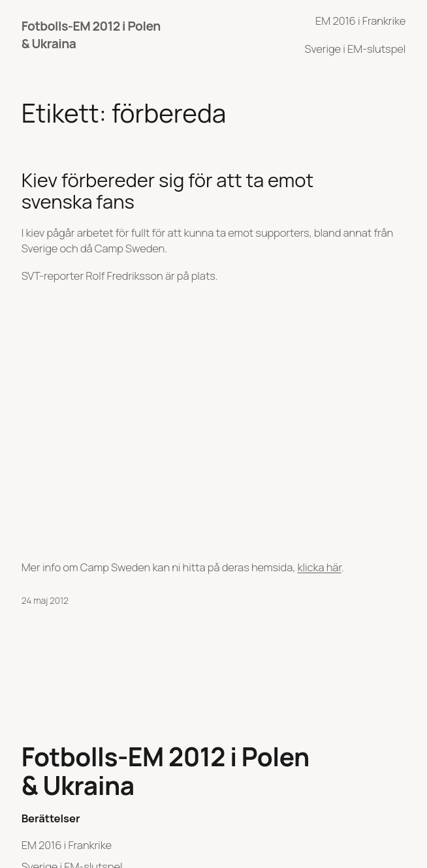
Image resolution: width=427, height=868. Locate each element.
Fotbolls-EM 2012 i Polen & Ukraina (166, 771)
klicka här (320, 567)
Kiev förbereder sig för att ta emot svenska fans (167, 191)
